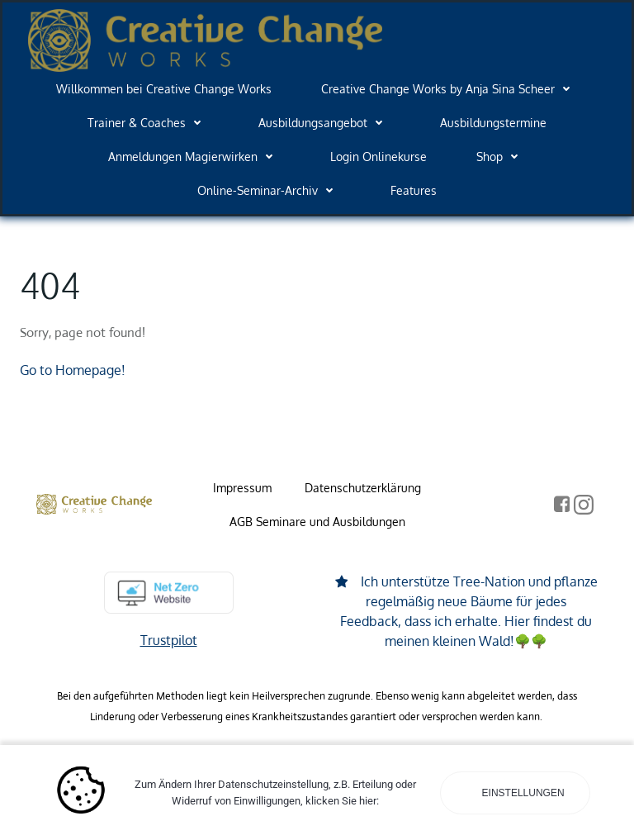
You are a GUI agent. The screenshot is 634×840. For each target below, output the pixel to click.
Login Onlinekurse (379, 157)
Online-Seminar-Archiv (269, 190)
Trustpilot (169, 640)
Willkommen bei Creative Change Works (164, 89)
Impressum (242, 488)
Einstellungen (521, 793)
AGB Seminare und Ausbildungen (317, 522)
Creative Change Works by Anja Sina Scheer (449, 89)
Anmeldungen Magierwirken (194, 157)
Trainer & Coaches (148, 123)
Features (414, 190)
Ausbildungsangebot (324, 123)
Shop (501, 157)
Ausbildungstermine (493, 123)
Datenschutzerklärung (363, 488)
